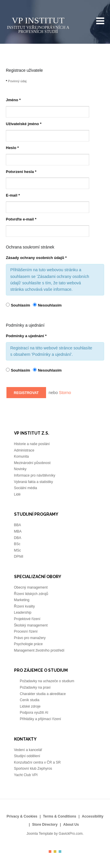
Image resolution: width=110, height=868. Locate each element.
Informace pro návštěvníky (35, 475)
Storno (65, 393)
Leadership (23, 612)
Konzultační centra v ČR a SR (37, 762)
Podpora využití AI (35, 713)
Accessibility (93, 816)
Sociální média (26, 488)
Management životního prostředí (40, 650)
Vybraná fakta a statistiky (34, 482)
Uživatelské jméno (24, 124)
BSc (17, 544)
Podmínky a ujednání (26, 336)
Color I (50, 852)
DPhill (19, 556)
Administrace (24, 450)
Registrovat (26, 393)
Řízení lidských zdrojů (31, 594)
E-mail (13, 195)
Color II (55, 852)
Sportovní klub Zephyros (34, 769)
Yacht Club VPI (26, 775)
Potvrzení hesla (21, 172)
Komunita (22, 456)
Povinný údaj (16, 81)
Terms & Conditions (60, 816)
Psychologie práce (28, 644)
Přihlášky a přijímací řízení (41, 719)
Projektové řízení (27, 619)
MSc (18, 550)
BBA (18, 525)
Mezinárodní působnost (32, 463)
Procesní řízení (26, 631)
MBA (18, 531)
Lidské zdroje (30, 706)
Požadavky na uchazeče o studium (47, 681)
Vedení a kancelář (29, 750)
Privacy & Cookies (22, 816)
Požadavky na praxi (36, 687)
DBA (18, 538)
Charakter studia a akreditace (43, 694)
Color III (60, 852)
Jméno (13, 100)
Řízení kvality (24, 606)
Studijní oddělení (27, 756)
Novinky (20, 469)
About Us (71, 825)
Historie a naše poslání (32, 444)
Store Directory (45, 825)
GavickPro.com (71, 834)
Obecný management (31, 587)
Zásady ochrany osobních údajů (36, 258)
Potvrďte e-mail (21, 219)
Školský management (31, 625)
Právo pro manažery (30, 638)
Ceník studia (30, 700)
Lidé (17, 494)
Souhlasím (21, 305)
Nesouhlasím (50, 305)
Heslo (12, 148)
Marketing (22, 600)
